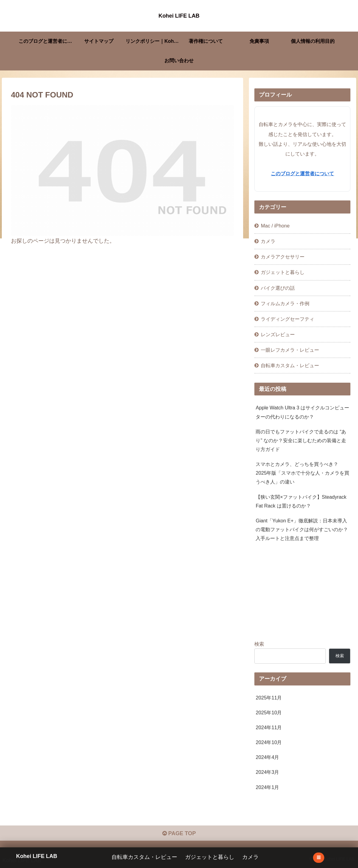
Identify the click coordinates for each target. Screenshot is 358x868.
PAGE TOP (179, 834)
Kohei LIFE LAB (37, 856)
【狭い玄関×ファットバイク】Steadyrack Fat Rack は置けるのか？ (301, 501)
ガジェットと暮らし (210, 857)
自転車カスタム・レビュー (145, 857)
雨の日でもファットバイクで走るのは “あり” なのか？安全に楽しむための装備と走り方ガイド (301, 440)
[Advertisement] (302, 593)
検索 (259, 644)
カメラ (251, 857)
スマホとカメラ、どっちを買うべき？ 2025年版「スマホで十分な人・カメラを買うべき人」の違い (302, 473)
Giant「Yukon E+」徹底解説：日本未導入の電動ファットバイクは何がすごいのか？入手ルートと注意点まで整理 (302, 529)
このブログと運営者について (302, 173)
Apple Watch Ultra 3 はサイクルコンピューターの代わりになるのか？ (302, 412)
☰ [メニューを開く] (319, 858)
